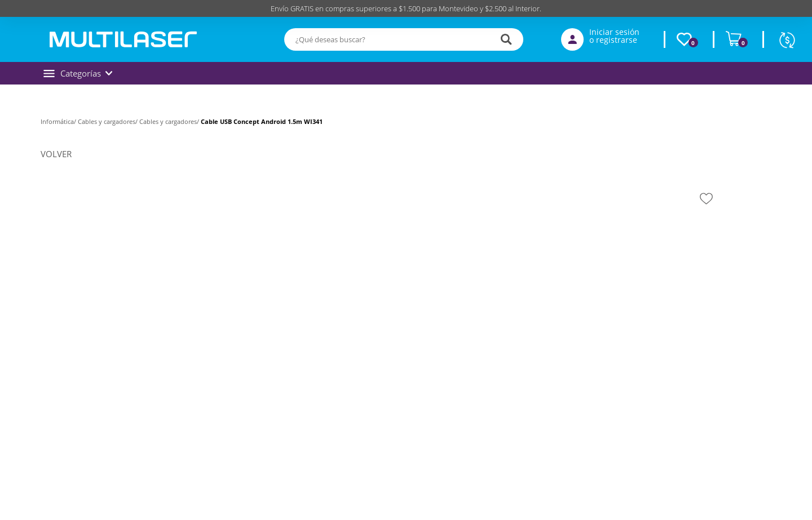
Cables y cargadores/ (109, 121)
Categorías (78, 73)
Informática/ (59, 121)
